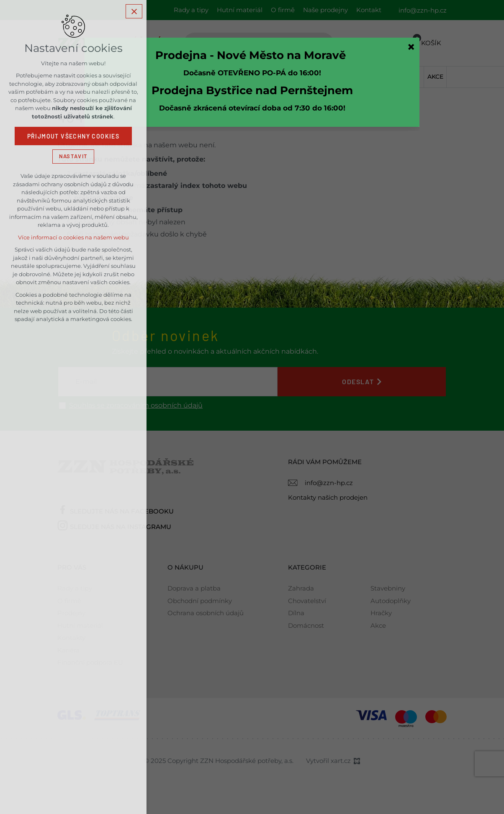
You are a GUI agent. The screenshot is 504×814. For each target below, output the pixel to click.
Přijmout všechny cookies (73, 136)
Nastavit (73, 156)
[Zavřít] (411, 47)
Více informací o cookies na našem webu (73, 237)
